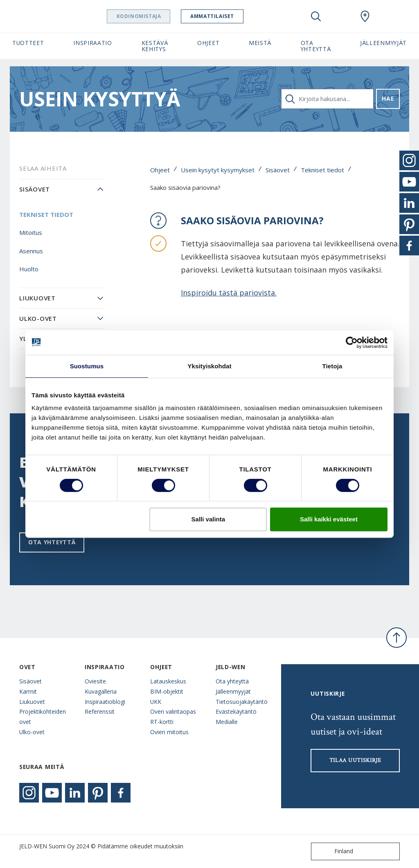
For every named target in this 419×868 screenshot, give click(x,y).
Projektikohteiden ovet (43, 717)
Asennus (31, 251)
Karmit (28, 691)
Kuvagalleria (101, 691)
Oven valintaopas (173, 711)
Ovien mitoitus (169, 732)
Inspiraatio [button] (93, 43)
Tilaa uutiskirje (355, 760)
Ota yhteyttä (52, 542)
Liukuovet (37, 298)
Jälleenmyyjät (233, 691)
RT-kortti (162, 722)
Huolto (29, 269)
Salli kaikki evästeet (329, 519)
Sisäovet (278, 170)
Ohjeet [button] (208, 43)
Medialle (227, 722)
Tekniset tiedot (322, 170)
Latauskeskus (168, 681)
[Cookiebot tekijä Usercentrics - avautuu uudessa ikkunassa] (352, 343)
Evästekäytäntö (236, 711)
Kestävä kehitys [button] (155, 46)
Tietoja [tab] (332, 366)
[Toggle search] (316, 16)
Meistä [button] (260, 43)
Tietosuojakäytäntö (242, 702)
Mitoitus (31, 232)
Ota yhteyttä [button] (316, 46)
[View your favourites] (340, 16)
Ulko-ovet (38, 318)
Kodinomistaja (154, 16)
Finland (334, 851)
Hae (388, 98)
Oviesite (95, 681)
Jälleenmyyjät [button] (383, 43)
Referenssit (100, 711)
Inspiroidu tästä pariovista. (229, 293)
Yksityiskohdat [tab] (209, 366)
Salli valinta (208, 519)
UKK (156, 702)
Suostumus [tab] (87, 366)
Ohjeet (160, 170)
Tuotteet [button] (28, 43)
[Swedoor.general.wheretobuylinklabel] (365, 16)
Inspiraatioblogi (105, 702)
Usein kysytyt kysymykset (218, 170)
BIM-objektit (167, 691)
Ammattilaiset (228, 16)
